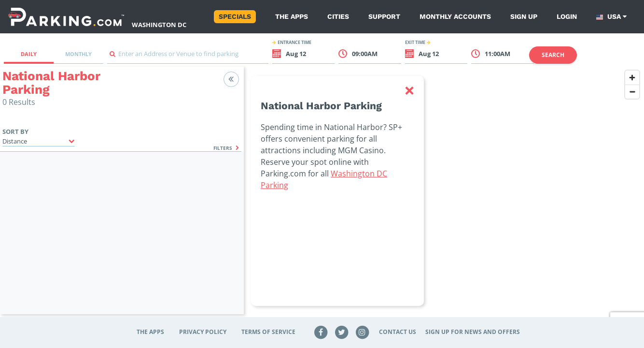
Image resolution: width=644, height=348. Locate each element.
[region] (444, 196)
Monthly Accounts (455, 16)
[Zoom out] (632, 92)
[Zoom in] (632, 78)
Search (553, 55)
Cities (338, 16)
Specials (235, 16)
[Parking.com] (66, 17)
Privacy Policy (203, 332)
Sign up (524, 16)
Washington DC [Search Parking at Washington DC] (159, 25)
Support (384, 16)
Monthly (78, 54)
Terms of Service (268, 332)
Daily (29, 54)
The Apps (292, 16)
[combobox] (188, 56)
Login (567, 16)
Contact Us (398, 332)
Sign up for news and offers (473, 332)
